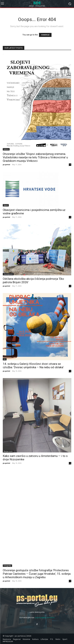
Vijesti (6, 205)
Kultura (6, 149)
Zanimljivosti (8, 274)
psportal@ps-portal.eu (45, 618)
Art (5, 359)
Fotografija (7, 566)
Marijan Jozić (8, 451)
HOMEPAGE (45, 35)
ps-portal (6, 164)
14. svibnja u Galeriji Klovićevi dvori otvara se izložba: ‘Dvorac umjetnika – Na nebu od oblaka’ (33, 366)
